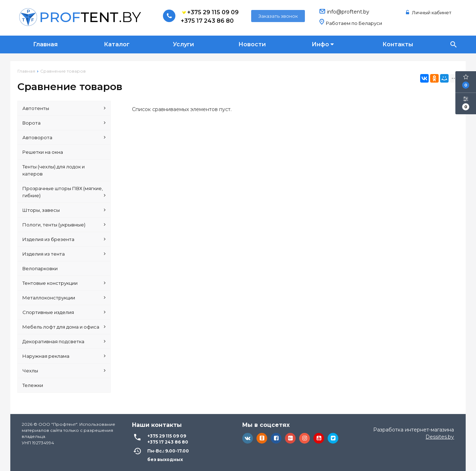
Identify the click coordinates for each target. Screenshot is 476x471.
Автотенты (64, 108)
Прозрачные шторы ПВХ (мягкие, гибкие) (64, 192)
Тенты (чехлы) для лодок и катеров (54, 170)
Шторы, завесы (64, 210)
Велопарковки (40, 268)
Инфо (323, 44)
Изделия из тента (64, 254)
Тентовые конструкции (64, 283)
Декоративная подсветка (64, 341)
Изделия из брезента (64, 239)
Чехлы (64, 371)
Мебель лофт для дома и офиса (64, 327)
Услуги (183, 44)
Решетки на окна (43, 152)
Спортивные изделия (64, 312)
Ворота (64, 123)
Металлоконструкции (64, 298)
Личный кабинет (429, 12)
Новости (252, 44)
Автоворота (64, 137)
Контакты (398, 44)
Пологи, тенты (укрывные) (64, 225)
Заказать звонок (278, 16)
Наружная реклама (64, 356)
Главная (45, 44)
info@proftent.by (348, 12)
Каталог (117, 44)
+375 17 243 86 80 (207, 21)
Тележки (33, 385)
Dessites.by (440, 437)
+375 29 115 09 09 (210, 12)
